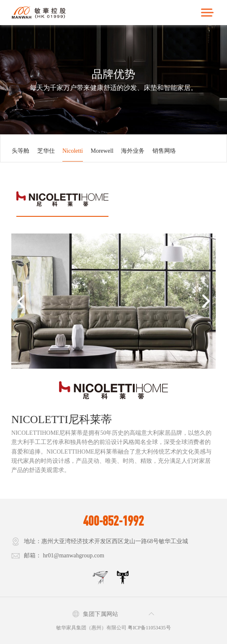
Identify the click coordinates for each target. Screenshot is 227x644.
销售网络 (164, 151)
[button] (21, 301)
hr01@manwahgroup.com (74, 555)
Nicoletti (73, 151)
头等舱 (21, 151)
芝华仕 (46, 151)
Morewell (102, 151)
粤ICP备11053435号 (149, 628)
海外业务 (133, 151)
